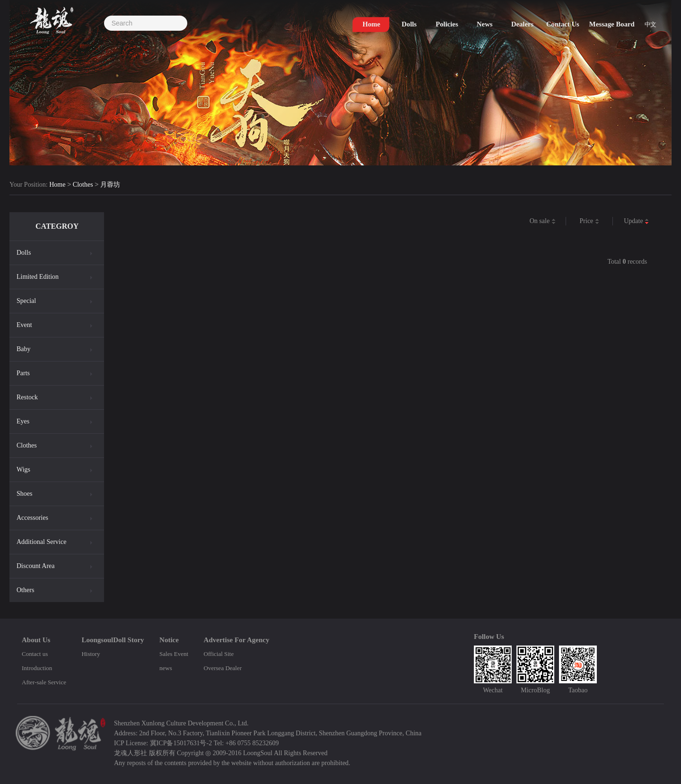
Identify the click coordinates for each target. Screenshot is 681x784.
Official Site (219, 654)
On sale (543, 221)
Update (636, 221)
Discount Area (35, 566)
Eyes (23, 421)
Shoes (24, 494)
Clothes (83, 185)
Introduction (37, 668)
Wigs (23, 470)
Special (26, 301)
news (166, 668)
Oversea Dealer (223, 668)
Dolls (24, 253)
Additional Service (41, 542)
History (91, 654)
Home (57, 185)
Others (25, 590)
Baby (24, 349)
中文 (650, 24)
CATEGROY (57, 226)
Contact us (35, 654)
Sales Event (174, 654)
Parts (23, 373)
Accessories (32, 518)
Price (589, 221)
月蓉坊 (110, 185)
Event (24, 325)
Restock (27, 397)
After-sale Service (44, 682)
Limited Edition (38, 277)
